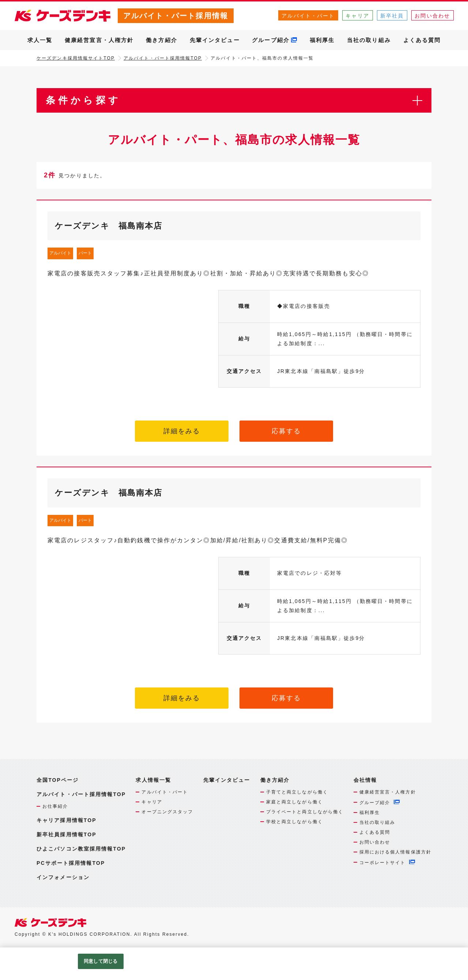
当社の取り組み (369, 40)
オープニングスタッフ (167, 812)
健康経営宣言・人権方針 (99, 40)
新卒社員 (392, 16)
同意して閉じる (101, 961)
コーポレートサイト (383, 863)
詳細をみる (182, 431)
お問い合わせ (432, 16)
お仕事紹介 (55, 806)
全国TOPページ (58, 780)
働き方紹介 (162, 40)
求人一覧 (40, 40)
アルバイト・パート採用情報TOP (163, 58)
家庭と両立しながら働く (295, 802)
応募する (286, 431)
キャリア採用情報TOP (67, 820)
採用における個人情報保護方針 (395, 852)
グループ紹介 (271, 40)
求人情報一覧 (153, 780)
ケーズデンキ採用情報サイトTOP (76, 58)
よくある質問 (422, 40)
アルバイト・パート (308, 16)
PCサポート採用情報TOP (71, 863)
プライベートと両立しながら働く (305, 812)
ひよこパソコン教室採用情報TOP (81, 849)
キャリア (357, 16)
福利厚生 (322, 40)
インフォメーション (63, 877)
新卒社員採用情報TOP (67, 834)
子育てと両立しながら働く (297, 792)
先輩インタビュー (215, 40)
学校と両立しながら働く (295, 822)
